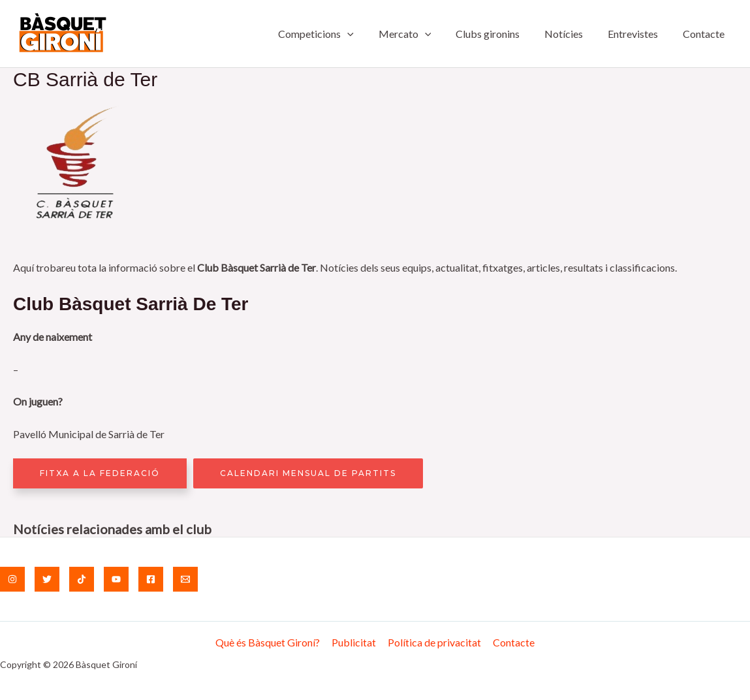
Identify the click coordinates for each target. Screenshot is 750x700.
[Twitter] (47, 579)
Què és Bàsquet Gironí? (270, 642)
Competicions (337, 34)
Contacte (706, 34)
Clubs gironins (501, 34)
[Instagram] (12, 579)
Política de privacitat (434, 642)
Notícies (573, 34)
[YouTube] (116, 579)
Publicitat (354, 642)
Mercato (422, 34)
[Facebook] (151, 579)
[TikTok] (82, 579)
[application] (369, 34)
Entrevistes (639, 34)
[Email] (185, 579)
